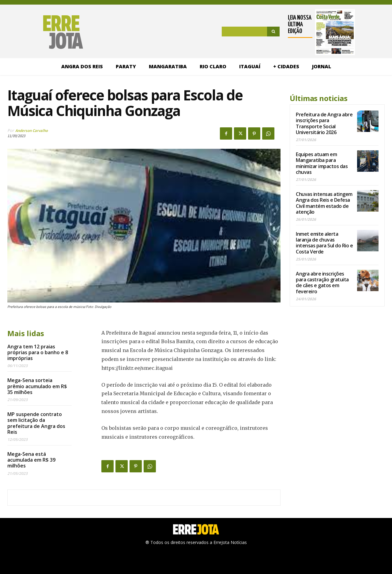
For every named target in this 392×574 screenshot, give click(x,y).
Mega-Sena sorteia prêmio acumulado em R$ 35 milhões (37, 386)
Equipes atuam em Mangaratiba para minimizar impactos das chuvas (322, 163)
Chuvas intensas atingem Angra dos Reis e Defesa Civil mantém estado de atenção (324, 203)
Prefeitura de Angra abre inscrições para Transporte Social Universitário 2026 (324, 123)
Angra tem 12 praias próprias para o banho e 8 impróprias (38, 352)
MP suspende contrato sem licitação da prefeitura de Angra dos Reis (36, 423)
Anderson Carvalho (32, 131)
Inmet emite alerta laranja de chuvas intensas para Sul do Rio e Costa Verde (324, 243)
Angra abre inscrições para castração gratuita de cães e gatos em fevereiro (322, 283)
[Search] (273, 32)
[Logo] (45, 32)
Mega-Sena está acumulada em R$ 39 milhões (31, 460)
